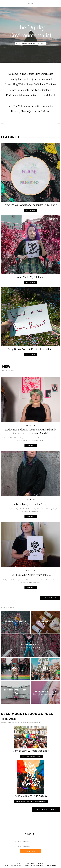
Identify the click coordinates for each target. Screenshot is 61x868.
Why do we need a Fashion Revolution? (31, 349)
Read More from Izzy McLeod (46, 809)
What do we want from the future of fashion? (30, 205)
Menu (30, 3)
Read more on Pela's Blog (31, 756)
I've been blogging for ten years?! (31, 504)
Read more (31, 445)
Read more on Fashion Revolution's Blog (31, 801)
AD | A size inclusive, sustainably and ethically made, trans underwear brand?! (30, 431)
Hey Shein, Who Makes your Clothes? (31, 575)
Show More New (50, 598)
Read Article (31, 210)
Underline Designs (49, 865)
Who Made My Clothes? (30, 277)
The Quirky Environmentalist (33, 864)
